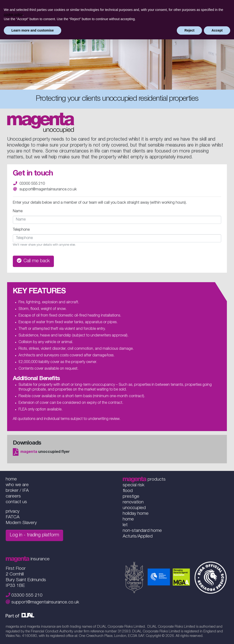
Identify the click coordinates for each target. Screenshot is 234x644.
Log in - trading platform (34, 535)
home (11, 479)
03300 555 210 (32, 184)
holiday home (136, 514)
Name (18, 212)
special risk (133, 485)
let (125, 525)
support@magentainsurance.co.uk (48, 190)
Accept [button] (217, 30)
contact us (16, 502)
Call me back (33, 261)
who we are (17, 485)
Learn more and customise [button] (33, 30)
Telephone (21, 230)
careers (13, 496)
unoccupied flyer (41, 452)
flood (128, 491)
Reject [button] (189, 30)
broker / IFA (17, 491)
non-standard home (142, 531)
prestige (131, 497)
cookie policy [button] (13, 14)
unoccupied (134, 508)
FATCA (13, 517)
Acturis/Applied (138, 536)
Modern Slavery (21, 523)
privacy (13, 512)
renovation (133, 502)
